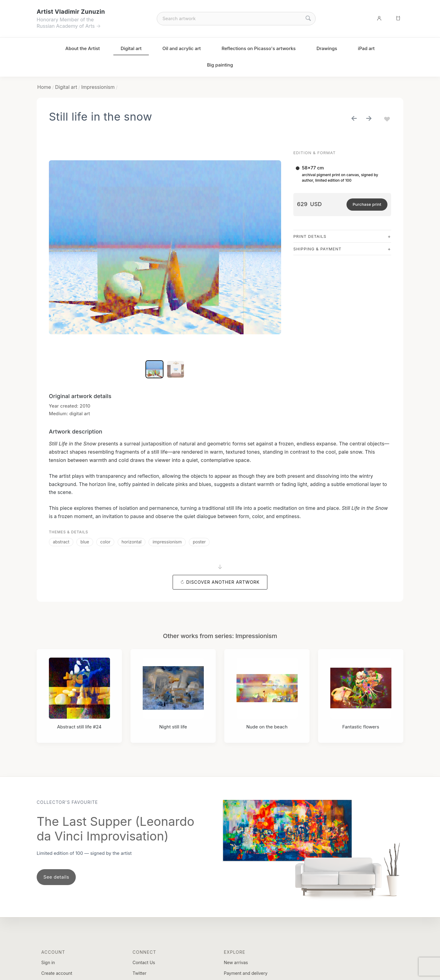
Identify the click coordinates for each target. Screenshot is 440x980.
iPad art (366, 48)
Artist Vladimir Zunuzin (71, 12)
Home (44, 87)
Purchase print (367, 204)
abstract (61, 542)
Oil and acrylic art (182, 48)
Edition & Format (315, 153)
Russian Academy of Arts (66, 26)
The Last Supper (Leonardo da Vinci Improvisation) (116, 829)
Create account (57, 973)
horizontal (132, 542)
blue (85, 542)
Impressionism (98, 87)
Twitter (139, 973)
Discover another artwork (223, 582)
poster (199, 542)
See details (56, 877)
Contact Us (144, 962)
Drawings (327, 48)
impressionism (167, 542)
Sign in (48, 962)
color (105, 542)
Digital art (131, 48)
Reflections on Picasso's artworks (259, 48)
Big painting (220, 65)
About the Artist (83, 48)
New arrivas (236, 962)
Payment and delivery (246, 973)
